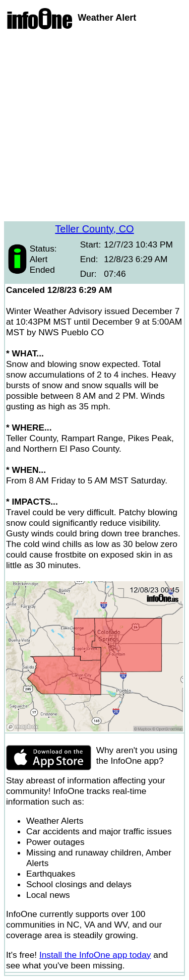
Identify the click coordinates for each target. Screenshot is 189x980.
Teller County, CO (94, 229)
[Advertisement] (94, 127)
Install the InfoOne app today (95, 955)
